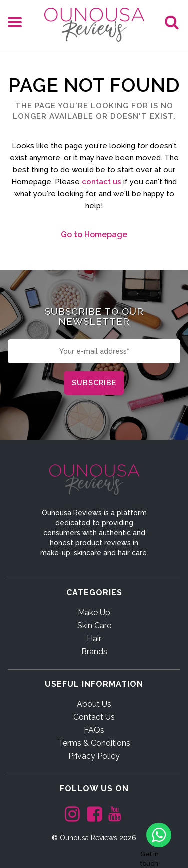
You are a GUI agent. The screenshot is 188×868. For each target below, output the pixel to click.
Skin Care (94, 626)
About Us (94, 704)
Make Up (94, 613)
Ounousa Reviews (88, 838)
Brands (94, 652)
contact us (102, 182)
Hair (94, 639)
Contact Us (94, 717)
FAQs (94, 730)
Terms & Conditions (94, 743)
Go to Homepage (94, 234)
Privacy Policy (94, 756)
